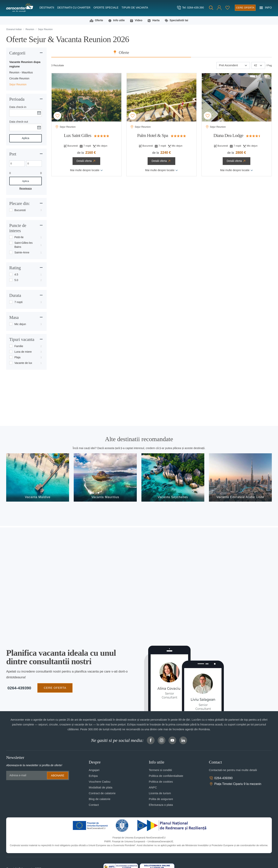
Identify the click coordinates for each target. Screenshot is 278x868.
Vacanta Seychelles (173, 497)
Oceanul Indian (14, 30)
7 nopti (18, 302)
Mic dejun (20, 324)
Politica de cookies (161, 782)
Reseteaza (25, 189)
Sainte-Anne (22, 253)
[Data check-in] (26, 113)
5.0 (16, 280)
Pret (13, 154)
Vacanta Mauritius (105, 497)
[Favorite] (227, 8)
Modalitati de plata (101, 788)
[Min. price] (17, 164)
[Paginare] (258, 66)
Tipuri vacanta (22, 340)
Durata (15, 296)
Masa (14, 318)
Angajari (94, 770)
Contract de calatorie (102, 793)
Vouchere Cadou (100, 782)
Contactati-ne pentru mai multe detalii (233, 770)
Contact (94, 805)
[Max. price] (34, 164)
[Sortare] (233, 66)
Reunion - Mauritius (21, 73)
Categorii (17, 53)
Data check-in (18, 107)
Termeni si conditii (160, 770)
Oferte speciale (106, 8)
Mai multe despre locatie (86, 170)
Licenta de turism (160, 793)
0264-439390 (18, 688)
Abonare (58, 775)
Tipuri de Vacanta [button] (135, 8)
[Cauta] (210, 8)
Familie (19, 346)
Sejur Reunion (18, 85)
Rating (15, 268)
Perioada (17, 99)
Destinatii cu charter (74, 8)
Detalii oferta (87, 161)
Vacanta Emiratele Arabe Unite (240, 497)
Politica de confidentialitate (166, 776)
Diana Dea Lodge (228, 136)
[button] (218, 8)
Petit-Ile (19, 237)
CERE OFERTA (54, 688)
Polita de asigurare (161, 799)
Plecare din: (20, 204)
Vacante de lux (23, 363)
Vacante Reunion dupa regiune (25, 64)
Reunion (30, 30)
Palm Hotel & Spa (153, 136)
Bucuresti (20, 210)
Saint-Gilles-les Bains (23, 245)
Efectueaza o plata (161, 805)
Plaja (17, 358)
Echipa (93, 776)
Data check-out (19, 122)
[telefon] (189, 8)
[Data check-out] (26, 128)
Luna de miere (23, 352)
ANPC (153, 788)
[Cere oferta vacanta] (245, 8)
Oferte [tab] (164, 53)
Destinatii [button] (47, 8)
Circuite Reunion (19, 79)
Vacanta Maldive (38, 497)
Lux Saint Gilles (77, 136)
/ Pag (269, 66)
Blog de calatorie (100, 799)
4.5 (16, 275)
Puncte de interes (18, 228)
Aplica (26, 138)
